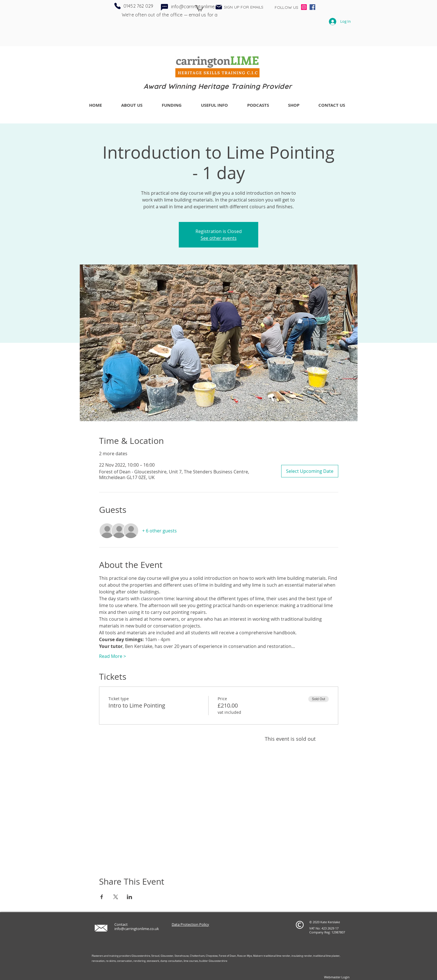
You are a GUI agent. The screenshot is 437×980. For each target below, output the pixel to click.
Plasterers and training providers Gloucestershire (121, 956)
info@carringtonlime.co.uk (137, 929)
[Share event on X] (116, 897)
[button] (199, 8)
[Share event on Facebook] (102, 897)
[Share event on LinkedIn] (130, 897)
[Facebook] (312, 7)
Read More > (113, 656)
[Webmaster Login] (337, 977)
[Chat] (164, 7)
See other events (219, 238)
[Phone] (117, 6)
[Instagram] (304, 7)
